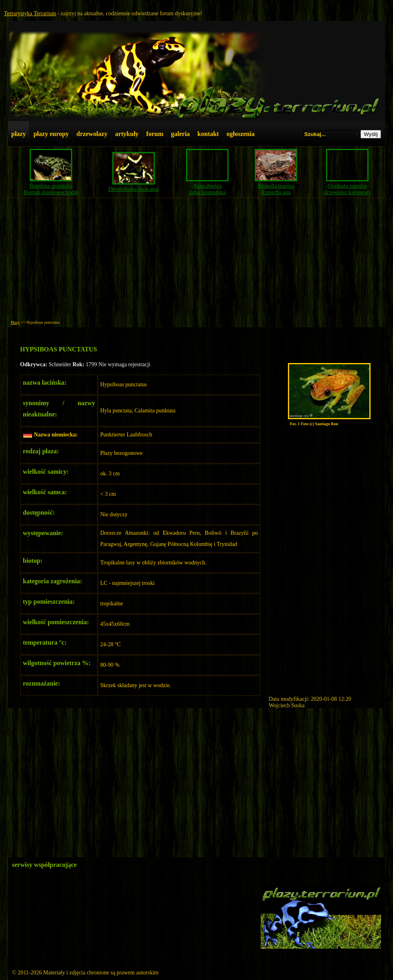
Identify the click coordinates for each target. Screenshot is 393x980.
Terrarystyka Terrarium (30, 13)
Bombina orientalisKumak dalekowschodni (51, 189)
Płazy (15, 322)
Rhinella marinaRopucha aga (276, 189)
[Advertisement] (196, 261)
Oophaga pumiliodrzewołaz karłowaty (347, 189)
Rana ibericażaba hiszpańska (208, 189)
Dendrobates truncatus (134, 189)
